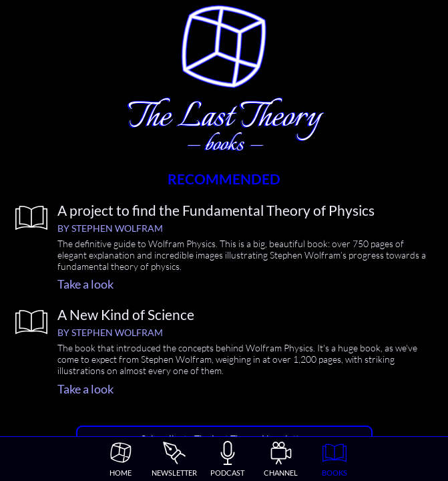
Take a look (85, 284)
